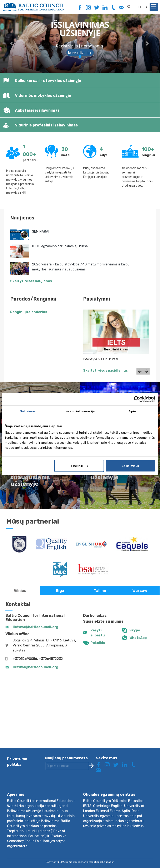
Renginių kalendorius (29, 312)
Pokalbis (98, 643)
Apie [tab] (132, 411)
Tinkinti (79, 466)
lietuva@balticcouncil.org (36, 627)
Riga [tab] (60, 591)
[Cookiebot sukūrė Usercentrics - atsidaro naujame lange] (137, 399)
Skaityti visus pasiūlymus (105, 370)
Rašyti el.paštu (98, 633)
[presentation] (77, 784)
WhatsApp (138, 638)
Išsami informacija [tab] (80, 411)
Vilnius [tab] (20, 591)
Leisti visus (130, 466)
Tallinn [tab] (100, 591)
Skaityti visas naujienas (31, 281)
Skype (135, 630)
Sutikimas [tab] (28, 411)
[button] (12, 43)
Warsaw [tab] (140, 591)
